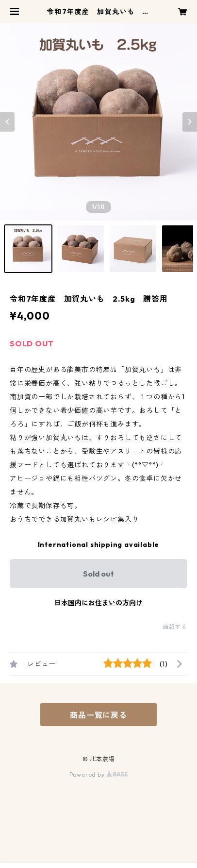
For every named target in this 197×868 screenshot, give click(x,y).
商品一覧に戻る (98, 715)
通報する (175, 627)
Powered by (99, 774)
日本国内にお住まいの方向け (98, 603)
